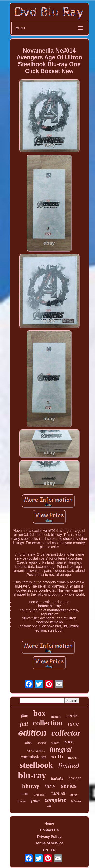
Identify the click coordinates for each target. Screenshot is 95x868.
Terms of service (49, 843)
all (49, 806)
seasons (36, 751)
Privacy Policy (49, 837)
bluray (31, 786)
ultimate (56, 717)
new (50, 785)
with (57, 757)
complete (55, 800)
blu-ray (32, 776)
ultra (29, 743)
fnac (35, 801)
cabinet (58, 793)
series (69, 786)
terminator (39, 795)
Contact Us (49, 830)
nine (73, 723)
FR (53, 850)
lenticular (57, 779)
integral (61, 749)
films (25, 716)
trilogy (74, 795)
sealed (55, 743)
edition (32, 733)
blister (22, 801)
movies (72, 715)
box (40, 713)
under (73, 757)
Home (49, 823)
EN (45, 850)
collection (48, 723)
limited (69, 765)
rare (69, 742)
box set (74, 778)
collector (66, 733)
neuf (25, 794)
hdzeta (76, 801)
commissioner (34, 757)
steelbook (36, 765)
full (24, 724)
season (42, 743)
